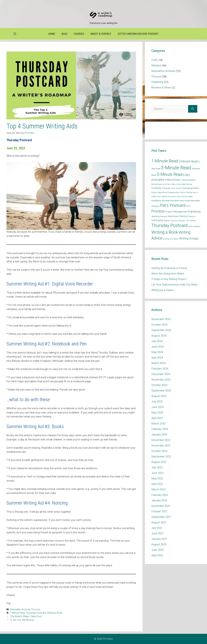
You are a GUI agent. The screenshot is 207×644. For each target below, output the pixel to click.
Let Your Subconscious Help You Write (174, 285)
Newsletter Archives (20, 610)
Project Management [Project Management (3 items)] (176, 212)
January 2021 (159, 539)
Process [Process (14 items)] (158, 211)
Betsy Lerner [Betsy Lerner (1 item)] (177, 184)
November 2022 (161, 445)
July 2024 (157, 341)
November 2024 (161, 319)
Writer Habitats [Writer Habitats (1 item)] (194, 226)
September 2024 (161, 330)
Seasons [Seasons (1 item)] (192, 216)
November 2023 (161, 380)
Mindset (156, 65)
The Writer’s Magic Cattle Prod (26, 616)
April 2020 (157, 555)
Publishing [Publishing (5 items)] (194, 211)
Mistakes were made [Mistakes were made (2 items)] (180, 201)
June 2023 (158, 407)
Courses (79, 34)
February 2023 (160, 429)
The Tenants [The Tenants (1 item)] (191, 221)
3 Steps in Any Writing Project (169, 279)
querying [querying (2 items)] (155, 216)
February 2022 (160, 495)
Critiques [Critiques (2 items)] (166, 188)
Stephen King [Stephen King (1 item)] (169, 221)
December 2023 (161, 374)
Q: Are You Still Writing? (22, 620)
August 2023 (159, 396)
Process (36, 610)
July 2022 (157, 467)
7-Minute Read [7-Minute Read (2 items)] (187, 180)
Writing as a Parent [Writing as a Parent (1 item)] (171, 239)
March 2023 (158, 423)
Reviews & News (161, 87)
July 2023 (157, 401)
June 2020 (158, 550)
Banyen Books (21, 361)
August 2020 (159, 544)
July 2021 (157, 528)
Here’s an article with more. (31, 297)
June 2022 (158, 473)
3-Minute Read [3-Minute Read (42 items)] (176, 168)
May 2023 (157, 412)
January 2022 (159, 500)
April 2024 (157, 358)
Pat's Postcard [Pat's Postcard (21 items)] (173, 205)
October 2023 (159, 385)
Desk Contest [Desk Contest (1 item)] (176, 188)
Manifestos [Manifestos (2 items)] (156, 201)
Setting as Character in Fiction (169, 268)
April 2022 (157, 484)
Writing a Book (55, 613)
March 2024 (158, 363)
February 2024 (160, 369)
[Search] (193, 109)
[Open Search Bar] (15, 34)
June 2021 (158, 533)
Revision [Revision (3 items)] (184, 216)
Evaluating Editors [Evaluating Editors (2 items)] (191, 188)
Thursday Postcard (36, 613)
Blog (64, 34)
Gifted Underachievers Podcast (138, 34)
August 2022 (159, 462)
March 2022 (158, 489)
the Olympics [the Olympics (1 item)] (180, 221)
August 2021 (159, 522)
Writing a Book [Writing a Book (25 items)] (165, 232)
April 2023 (157, 418)
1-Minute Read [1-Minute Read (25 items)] (165, 161)
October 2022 (159, 451)
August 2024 (159, 336)
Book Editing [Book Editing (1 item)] (187, 184)
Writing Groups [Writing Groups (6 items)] (189, 238)
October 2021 (159, 511)
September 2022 (161, 456)
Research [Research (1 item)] (164, 216)
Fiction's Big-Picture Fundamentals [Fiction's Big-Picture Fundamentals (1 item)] (165, 193)
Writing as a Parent (163, 290)
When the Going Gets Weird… (168, 274)
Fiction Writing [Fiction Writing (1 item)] (186, 193)
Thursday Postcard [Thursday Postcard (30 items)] (169, 226)
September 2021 (161, 517)
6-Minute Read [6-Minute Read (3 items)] (172, 180)
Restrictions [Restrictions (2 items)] (174, 216)
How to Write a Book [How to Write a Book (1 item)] (185, 197)
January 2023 (159, 434)
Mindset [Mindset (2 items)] (166, 201)
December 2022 (161, 440)
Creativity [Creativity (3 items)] (156, 188)
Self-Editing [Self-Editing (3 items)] (157, 220)
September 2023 (161, 391)
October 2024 (159, 325)
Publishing (157, 82)
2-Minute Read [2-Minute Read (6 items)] (188, 161)
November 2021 (161, 506)
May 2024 (157, 352)
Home (52, 34)
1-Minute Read (17, 613)
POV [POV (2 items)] (188, 206)
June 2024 (158, 347)
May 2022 (157, 478)
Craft (154, 60)
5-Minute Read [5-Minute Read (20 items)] (170, 174)
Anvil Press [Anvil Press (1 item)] (167, 184)
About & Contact (101, 34)
